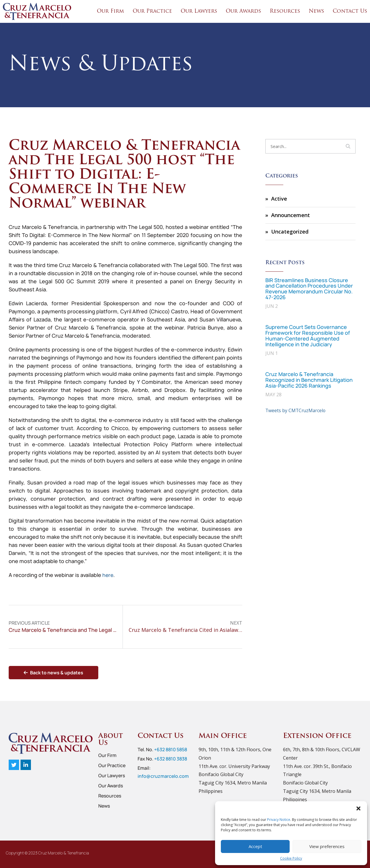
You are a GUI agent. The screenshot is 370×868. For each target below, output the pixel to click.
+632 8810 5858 (171, 749)
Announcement (291, 215)
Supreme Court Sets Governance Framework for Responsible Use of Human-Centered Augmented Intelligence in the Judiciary (308, 335)
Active (279, 199)
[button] (358, 808)
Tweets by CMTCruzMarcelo (296, 410)
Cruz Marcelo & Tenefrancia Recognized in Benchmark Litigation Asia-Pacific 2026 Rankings (309, 380)
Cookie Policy (291, 858)
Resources (285, 11)
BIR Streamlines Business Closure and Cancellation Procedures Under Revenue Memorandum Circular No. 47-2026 (309, 289)
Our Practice (152, 11)
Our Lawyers (199, 11)
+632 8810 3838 (171, 759)
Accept (255, 846)
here (108, 575)
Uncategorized (290, 232)
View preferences (327, 846)
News (316, 11)
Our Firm (110, 11)
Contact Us (350, 11)
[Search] (348, 146)
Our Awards (243, 11)
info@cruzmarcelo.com (163, 776)
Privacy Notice (279, 820)
